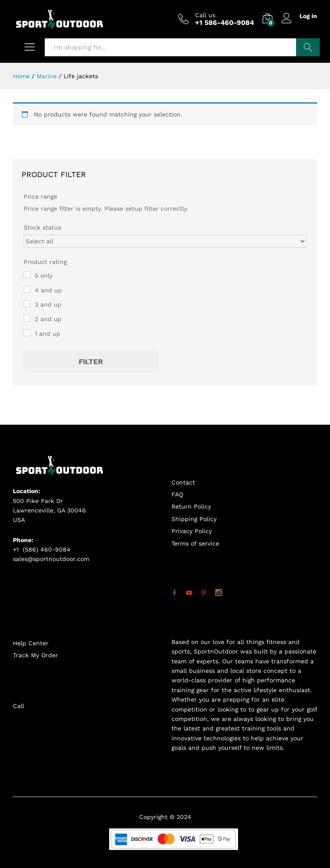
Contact (183, 482)
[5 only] (27, 275)
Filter (91, 362)
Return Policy (191, 506)
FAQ (177, 494)
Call (18, 706)
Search (308, 47)
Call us (205, 15)
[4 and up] (27, 289)
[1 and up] (27, 333)
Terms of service (195, 543)
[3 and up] (27, 304)
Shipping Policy (194, 519)
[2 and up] (27, 318)
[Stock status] (165, 241)
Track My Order (35, 655)
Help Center (31, 643)
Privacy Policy (192, 531)
